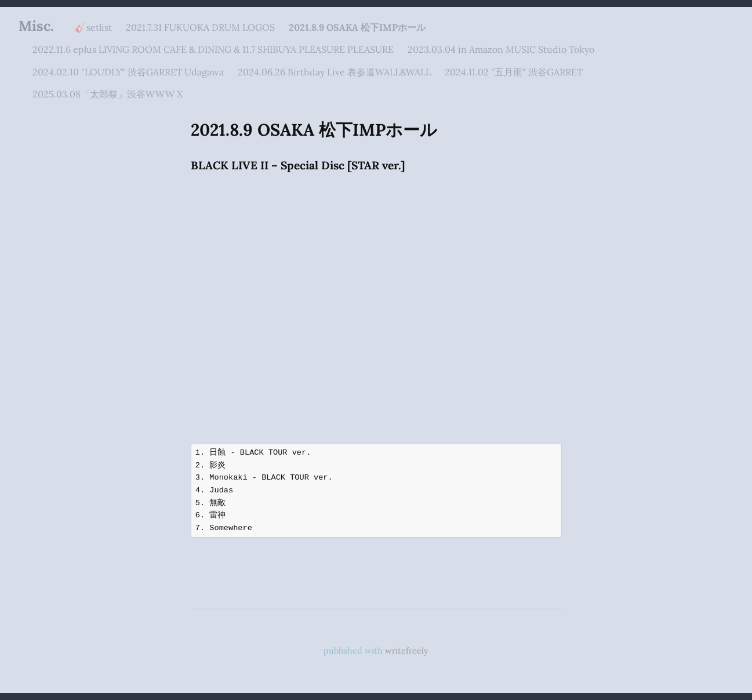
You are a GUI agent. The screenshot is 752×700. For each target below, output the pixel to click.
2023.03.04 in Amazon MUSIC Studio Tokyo (501, 49)
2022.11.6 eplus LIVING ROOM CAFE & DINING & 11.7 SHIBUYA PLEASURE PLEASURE (213, 49)
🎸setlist (93, 27)
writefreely (407, 651)
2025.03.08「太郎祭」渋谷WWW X (108, 94)
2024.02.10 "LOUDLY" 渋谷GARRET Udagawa (128, 72)
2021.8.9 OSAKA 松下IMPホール (357, 27)
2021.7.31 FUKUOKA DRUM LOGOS (200, 27)
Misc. (36, 26)
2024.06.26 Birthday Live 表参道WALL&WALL (334, 72)
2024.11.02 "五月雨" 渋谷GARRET (514, 72)
